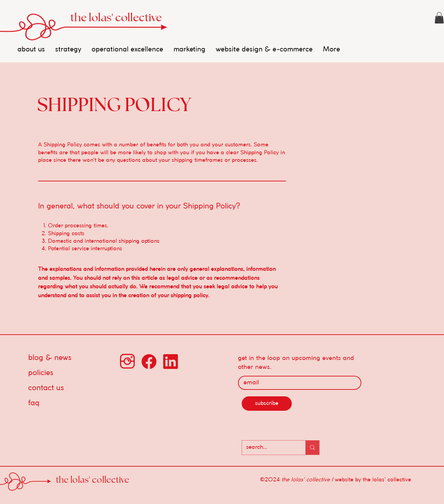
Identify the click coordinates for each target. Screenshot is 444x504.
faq (34, 403)
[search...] (269, 448)
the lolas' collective (116, 18)
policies (41, 373)
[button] (439, 18)
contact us (46, 388)
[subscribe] (267, 404)
